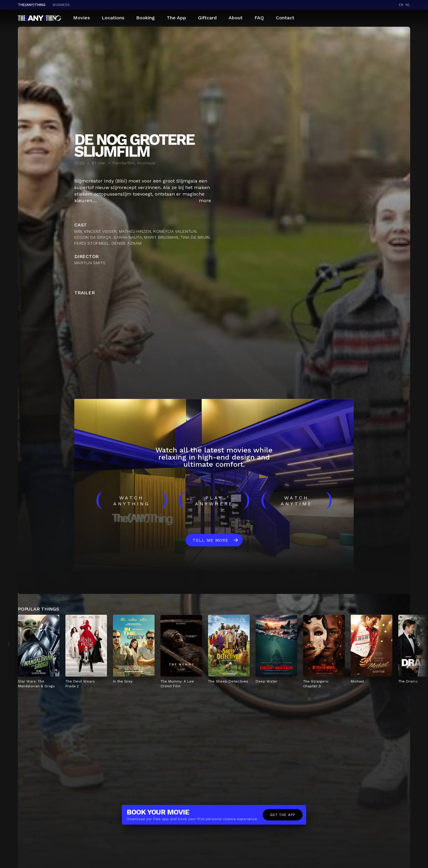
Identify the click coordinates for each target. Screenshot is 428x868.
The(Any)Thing (32, 5)
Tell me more (210, 540)
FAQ (259, 18)
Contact (285, 18)
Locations (113, 18)
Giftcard (207, 18)
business (61, 5)
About (236, 18)
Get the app (283, 815)
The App (176, 18)
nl (408, 5)
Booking (145, 18)
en (401, 5)
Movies (81, 18)
